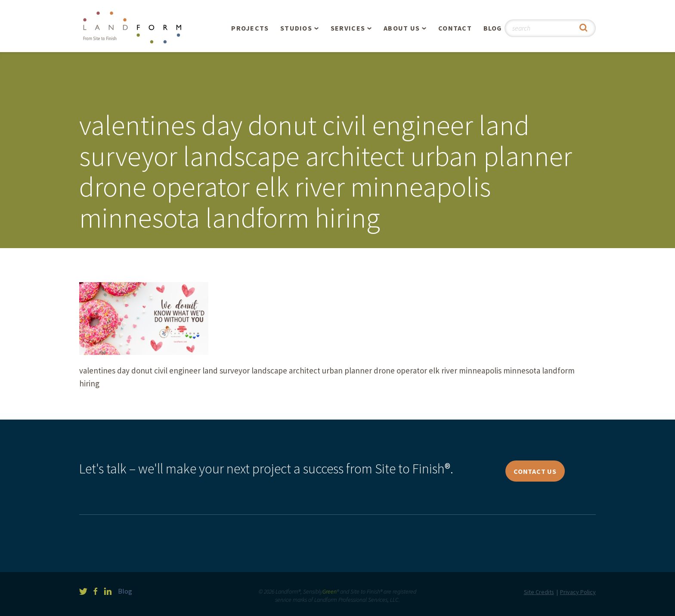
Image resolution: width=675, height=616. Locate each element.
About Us (402, 28)
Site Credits (539, 592)
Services (348, 28)
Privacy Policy (578, 592)
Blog (493, 28)
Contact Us (535, 471)
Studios (296, 28)
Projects (250, 28)
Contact (455, 28)
